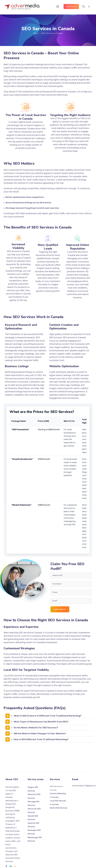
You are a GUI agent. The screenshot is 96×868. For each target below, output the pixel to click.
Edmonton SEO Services (34, 796)
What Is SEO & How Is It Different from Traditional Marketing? (48, 716)
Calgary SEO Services (33, 789)
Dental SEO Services (59, 808)
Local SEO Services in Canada (58, 803)
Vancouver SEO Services (34, 811)
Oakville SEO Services (33, 818)
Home (36, 33)
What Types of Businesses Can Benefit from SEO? (41, 722)
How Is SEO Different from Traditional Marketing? (41, 739)
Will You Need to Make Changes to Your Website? (40, 734)
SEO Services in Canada (56, 788)
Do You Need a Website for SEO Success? (36, 728)
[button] (48, 716)
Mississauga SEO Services (35, 839)
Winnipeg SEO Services (34, 803)
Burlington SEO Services (34, 832)
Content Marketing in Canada (58, 795)
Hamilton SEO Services (33, 825)
